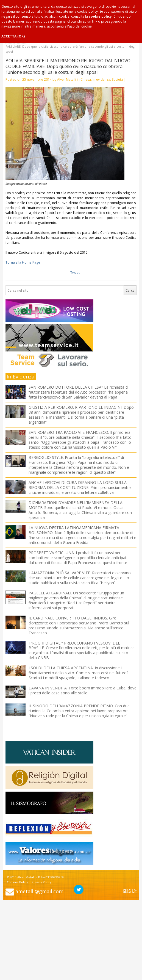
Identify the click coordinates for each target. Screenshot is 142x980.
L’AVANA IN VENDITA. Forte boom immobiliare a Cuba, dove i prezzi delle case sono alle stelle (83, 690)
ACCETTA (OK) (13, 36)
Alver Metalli (67, 79)
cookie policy (100, 16)
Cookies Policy (17, 882)
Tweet (75, 273)
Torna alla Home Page (23, 262)
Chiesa (86, 79)
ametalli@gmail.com (39, 891)
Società (117, 79)
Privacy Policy (42, 882)
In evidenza (101, 79)
